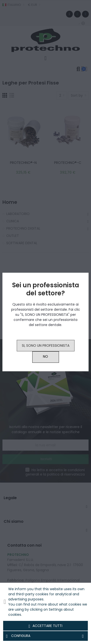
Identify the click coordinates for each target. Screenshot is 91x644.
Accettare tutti (46, 626)
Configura (45, 636)
